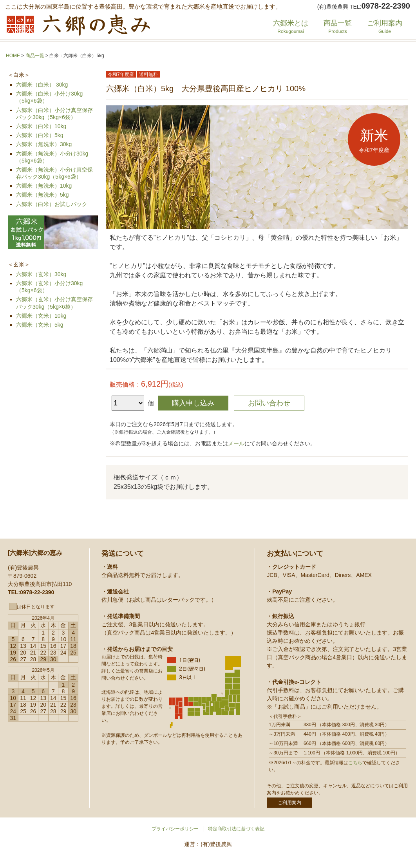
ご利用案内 (385, 27)
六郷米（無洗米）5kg (43, 195)
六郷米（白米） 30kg (42, 85)
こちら (355, 763)
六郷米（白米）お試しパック (52, 204)
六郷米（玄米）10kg (41, 316)
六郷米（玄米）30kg (41, 274)
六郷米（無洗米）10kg (44, 186)
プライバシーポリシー (175, 829)
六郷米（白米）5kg (40, 135)
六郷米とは (291, 27)
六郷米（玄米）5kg (40, 325)
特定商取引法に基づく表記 (236, 829)
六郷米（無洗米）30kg (44, 144)
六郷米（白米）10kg (41, 126)
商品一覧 (338, 27)
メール (236, 443)
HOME (13, 56)
